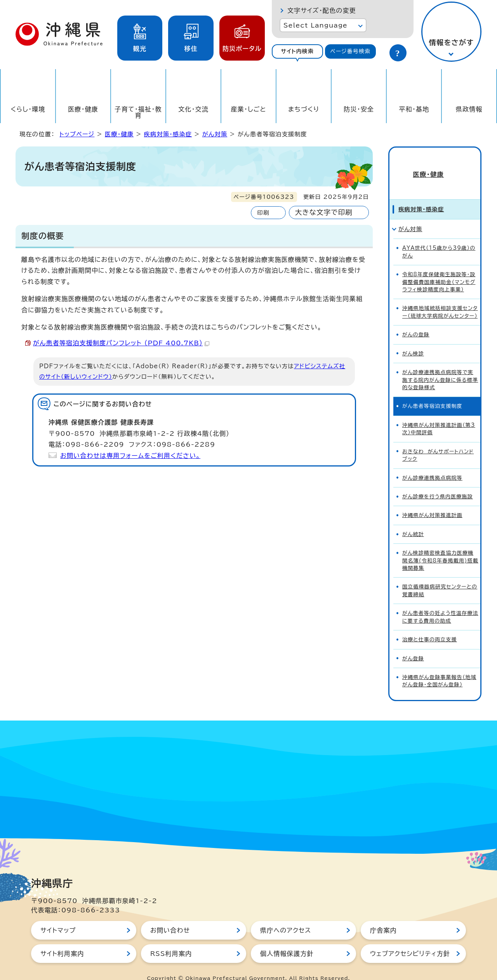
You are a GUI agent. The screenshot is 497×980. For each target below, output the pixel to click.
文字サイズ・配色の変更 (322, 10)
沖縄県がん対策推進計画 (432, 502)
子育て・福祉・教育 (138, 112)
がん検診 (413, 340)
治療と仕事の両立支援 (430, 626)
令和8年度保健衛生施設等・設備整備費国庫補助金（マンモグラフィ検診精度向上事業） (439, 269)
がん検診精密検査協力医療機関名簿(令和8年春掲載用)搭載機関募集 (440, 547)
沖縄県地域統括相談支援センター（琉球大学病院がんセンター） (440, 299)
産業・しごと (248, 109)
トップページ (77, 134)
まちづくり (304, 109)
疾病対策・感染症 (168, 134)
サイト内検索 (297, 51)
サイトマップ (58, 917)
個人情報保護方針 (287, 940)
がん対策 (215, 134)
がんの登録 (416, 321)
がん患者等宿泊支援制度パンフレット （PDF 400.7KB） (121, 343)
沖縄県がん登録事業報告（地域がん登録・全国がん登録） (439, 668)
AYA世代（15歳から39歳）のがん (439, 238)
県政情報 (469, 109)
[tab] (297, 51)
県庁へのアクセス (286, 917)
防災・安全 (359, 109)
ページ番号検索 (350, 51)
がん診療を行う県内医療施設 (438, 483)
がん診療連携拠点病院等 (432, 465)
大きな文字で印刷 (324, 212)
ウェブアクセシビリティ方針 (410, 940)
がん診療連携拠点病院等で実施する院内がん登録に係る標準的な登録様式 (440, 367)
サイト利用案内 (62, 940)
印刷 (263, 213)
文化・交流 (193, 109)
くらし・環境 (28, 109)
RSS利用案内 (171, 940)
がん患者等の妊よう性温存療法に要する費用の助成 (440, 604)
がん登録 (413, 645)
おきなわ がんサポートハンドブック (438, 442)
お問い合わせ (170, 917)
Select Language (315, 25)
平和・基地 (414, 109)
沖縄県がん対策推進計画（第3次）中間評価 (439, 416)
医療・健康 (83, 109)
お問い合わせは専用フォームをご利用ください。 (130, 456)
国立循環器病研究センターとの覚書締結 (440, 577)
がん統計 (413, 521)
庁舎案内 (383, 917)
